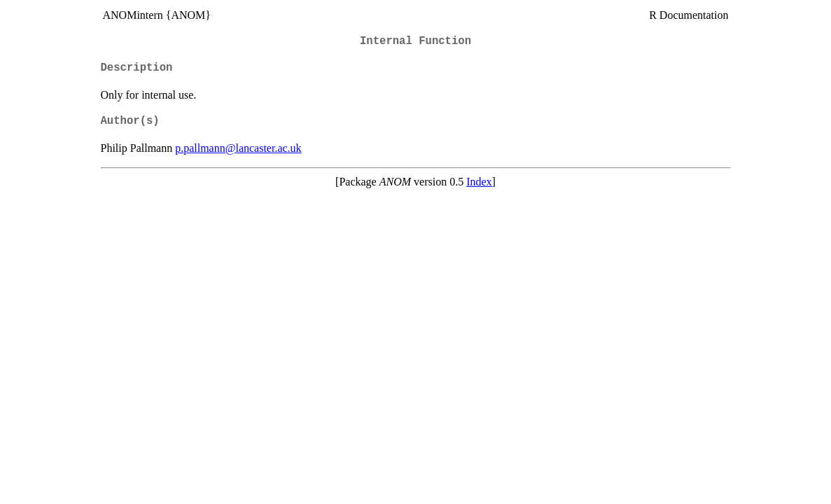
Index (479, 182)
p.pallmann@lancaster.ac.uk (238, 148)
